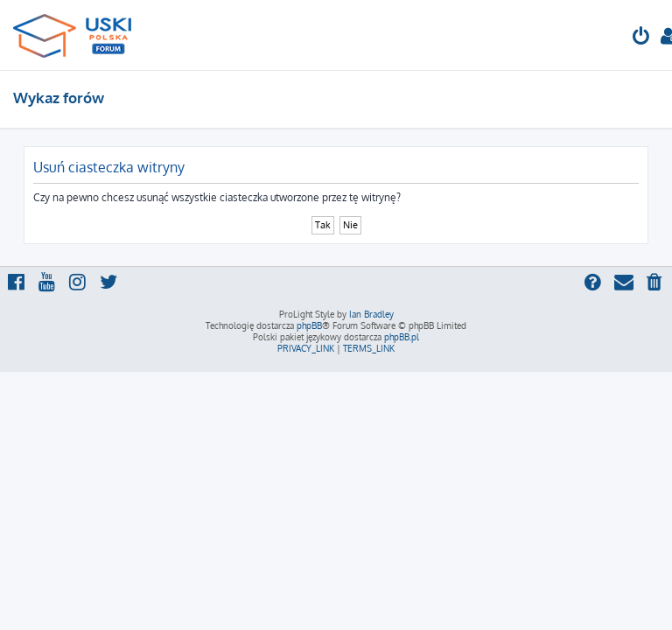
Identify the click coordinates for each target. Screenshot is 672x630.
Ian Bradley (371, 314)
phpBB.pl (402, 337)
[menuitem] (641, 38)
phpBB (309, 325)
